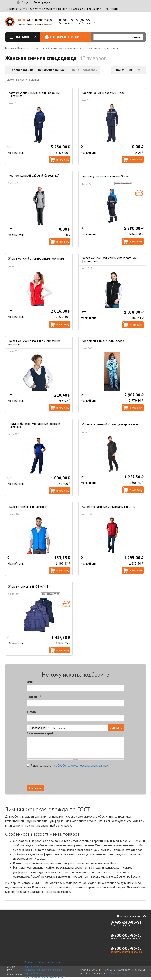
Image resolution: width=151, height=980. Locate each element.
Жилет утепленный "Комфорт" (29, 507)
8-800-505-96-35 (75, 20)
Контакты (112, 9)
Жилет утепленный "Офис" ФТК (29, 586)
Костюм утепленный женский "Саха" (106, 176)
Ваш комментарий (40, 733)
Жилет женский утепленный (24, 80)
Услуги (48, 9)
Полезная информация (85, 9)
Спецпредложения (68, 37)
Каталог (24, 37)
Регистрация (42, 2)
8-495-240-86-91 (126, 922)
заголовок (90, 70)
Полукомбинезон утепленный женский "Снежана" (34, 425)
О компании (14, 9)
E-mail (32, 712)
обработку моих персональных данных (82, 765)
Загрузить (116, 728)
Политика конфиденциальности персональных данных (42, 964)
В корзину (63, 160)
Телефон (34, 697)
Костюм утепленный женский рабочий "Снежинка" (34, 94)
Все (138, 70)
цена (76, 70)
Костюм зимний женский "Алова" (103, 341)
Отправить (35, 788)
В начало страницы (129, 916)
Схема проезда (118, 973)
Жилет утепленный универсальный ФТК (108, 507)
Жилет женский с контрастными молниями (37, 258)
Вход (25, 2)
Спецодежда (37, 48)
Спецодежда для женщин (64, 48)
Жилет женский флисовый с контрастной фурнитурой (109, 259)
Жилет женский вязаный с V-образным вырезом (34, 342)
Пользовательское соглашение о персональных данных (43, 972)
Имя (31, 682)
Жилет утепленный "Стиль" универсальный (110, 424)
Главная (10, 48)
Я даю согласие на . (69, 765)
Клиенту (33, 9)
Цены (62, 9)
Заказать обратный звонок (126, 952)
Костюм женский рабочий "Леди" (104, 93)
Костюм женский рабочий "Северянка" (34, 175)
